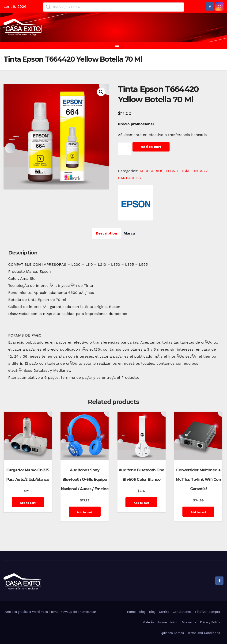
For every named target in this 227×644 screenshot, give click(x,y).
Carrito (164, 612)
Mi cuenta (189, 622)
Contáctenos (182, 612)
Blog (142, 612)
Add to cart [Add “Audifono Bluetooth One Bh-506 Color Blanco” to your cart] (141, 503)
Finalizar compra (208, 612)
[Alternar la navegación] (117, 45)
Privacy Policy (210, 622)
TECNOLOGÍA (178, 171)
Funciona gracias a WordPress (26, 612)
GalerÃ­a (149, 622)
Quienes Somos (172, 633)
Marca (129, 233)
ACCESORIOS (151, 171)
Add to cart (151, 147)
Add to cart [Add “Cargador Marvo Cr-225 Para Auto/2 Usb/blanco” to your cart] (28, 503)
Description (106, 233)
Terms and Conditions (204, 633)
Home (131, 612)
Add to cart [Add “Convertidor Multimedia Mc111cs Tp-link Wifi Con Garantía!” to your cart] (198, 512)
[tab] (106, 233)
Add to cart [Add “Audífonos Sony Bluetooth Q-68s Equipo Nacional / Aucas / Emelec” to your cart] (85, 512)
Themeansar (87, 612)
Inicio (174, 622)
